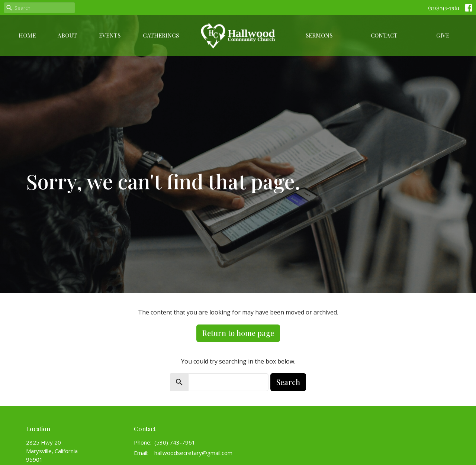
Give (443, 35)
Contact (384, 35)
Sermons (319, 35)
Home (27, 35)
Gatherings (161, 35)
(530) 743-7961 (444, 8)
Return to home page (238, 333)
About (67, 35)
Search (288, 382)
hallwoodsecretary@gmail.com (193, 453)
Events (110, 35)
